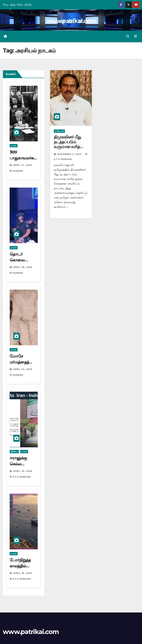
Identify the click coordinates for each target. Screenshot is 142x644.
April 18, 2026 (23, 573)
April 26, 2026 (23, 267)
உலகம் (14, 146)
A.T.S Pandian (20, 477)
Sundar (16, 171)
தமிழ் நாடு (59, 131)
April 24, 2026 (23, 369)
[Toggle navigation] (136, 36)
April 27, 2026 (23, 165)
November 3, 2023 (70, 154)
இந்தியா (14, 452)
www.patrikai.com (71, 21)
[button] (128, 36)
